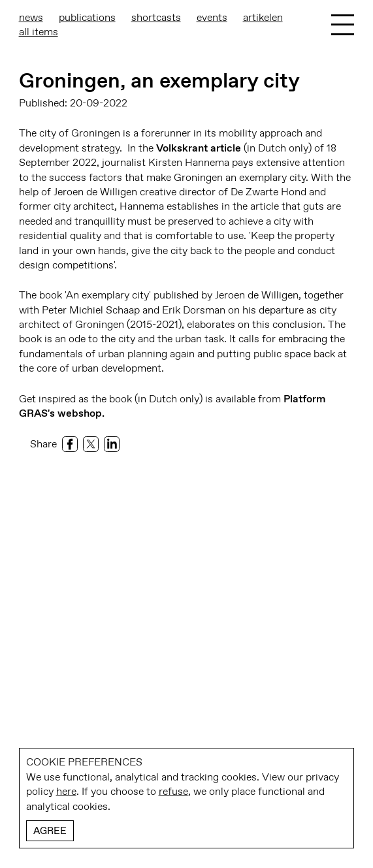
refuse (173, 791)
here (66, 791)
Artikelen (263, 17)
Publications (87, 17)
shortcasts (156, 17)
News (31, 17)
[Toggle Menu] (343, 25)
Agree (50, 831)
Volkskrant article (199, 148)
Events (212, 17)
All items (39, 32)
